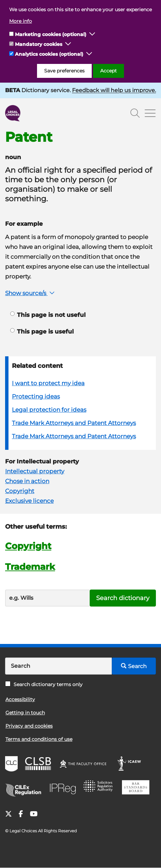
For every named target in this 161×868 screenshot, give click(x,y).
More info (21, 21)
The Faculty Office (86, 765)
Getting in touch (25, 713)
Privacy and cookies (29, 726)
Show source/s (31, 293)
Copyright (20, 491)
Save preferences (64, 71)
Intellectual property (35, 471)
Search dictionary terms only (44, 684)
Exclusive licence (29, 501)
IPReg (65, 788)
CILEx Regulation (25, 788)
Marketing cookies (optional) (51, 34)
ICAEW (131, 765)
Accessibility (20, 699)
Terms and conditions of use (39, 739)
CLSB (40, 765)
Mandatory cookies (39, 44)
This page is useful (42, 331)
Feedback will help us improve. (114, 90)
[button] (92, 34)
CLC (12, 765)
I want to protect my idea (48, 383)
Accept (109, 71)
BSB (137, 788)
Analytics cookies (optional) (49, 54)
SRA (100, 788)
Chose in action (27, 481)
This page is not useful (48, 315)
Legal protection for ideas (49, 410)
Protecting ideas (36, 396)
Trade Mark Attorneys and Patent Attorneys (74, 423)
